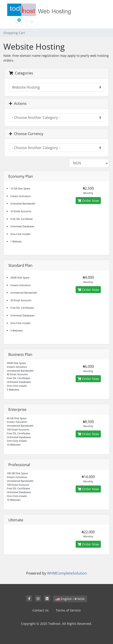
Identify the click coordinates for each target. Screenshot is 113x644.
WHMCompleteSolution (67, 573)
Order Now (88, 201)
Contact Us (41, 610)
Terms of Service (68, 610)
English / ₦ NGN (70, 599)
